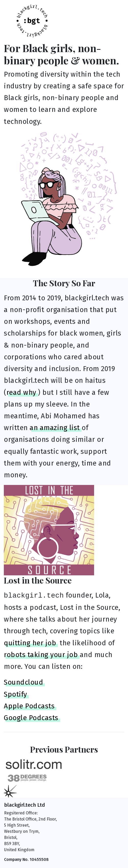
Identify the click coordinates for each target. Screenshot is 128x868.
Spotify (15, 694)
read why (21, 393)
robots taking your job (41, 655)
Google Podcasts (31, 718)
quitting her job (30, 643)
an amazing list (55, 428)
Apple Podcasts (29, 706)
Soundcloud (23, 682)
